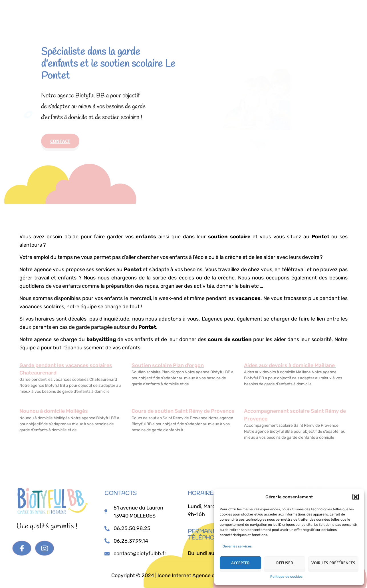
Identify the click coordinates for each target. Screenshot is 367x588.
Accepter (240, 563)
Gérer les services (237, 546)
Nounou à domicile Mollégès (54, 411)
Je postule (249, 12)
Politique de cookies (286, 577)
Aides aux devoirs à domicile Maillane (290, 365)
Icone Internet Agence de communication (206, 575)
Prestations (145, 11)
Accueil (114, 11)
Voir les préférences (333, 563)
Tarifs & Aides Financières (196, 11)
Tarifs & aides (107, 142)
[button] (356, 497)
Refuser (285, 563)
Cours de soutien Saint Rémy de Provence (183, 411)
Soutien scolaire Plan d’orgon (168, 365)
